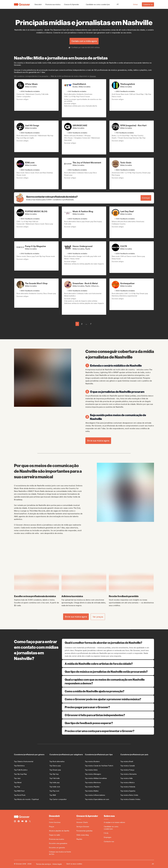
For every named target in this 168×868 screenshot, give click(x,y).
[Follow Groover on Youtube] (22, 822)
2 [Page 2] (82, 324)
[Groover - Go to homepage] (31, 817)
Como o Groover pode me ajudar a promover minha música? (108, 699)
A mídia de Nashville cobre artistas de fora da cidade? (108, 664)
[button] (38, 4)
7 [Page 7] (91, 324)
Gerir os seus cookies (74, 864)
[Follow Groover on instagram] (15, 822)
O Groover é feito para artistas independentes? (108, 715)
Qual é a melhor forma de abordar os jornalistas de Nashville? (108, 643)
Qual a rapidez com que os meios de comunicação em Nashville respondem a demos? (108, 681)
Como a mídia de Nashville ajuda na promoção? (108, 691)
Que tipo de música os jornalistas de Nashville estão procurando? (108, 672)
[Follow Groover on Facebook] (19, 822)
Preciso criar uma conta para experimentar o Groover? (108, 731)
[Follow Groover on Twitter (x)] (30, 822)
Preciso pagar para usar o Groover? (108, 707)
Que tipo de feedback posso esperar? (108, 723)
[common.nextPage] (96, 324)
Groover (93, 76)
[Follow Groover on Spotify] (26, 822)
